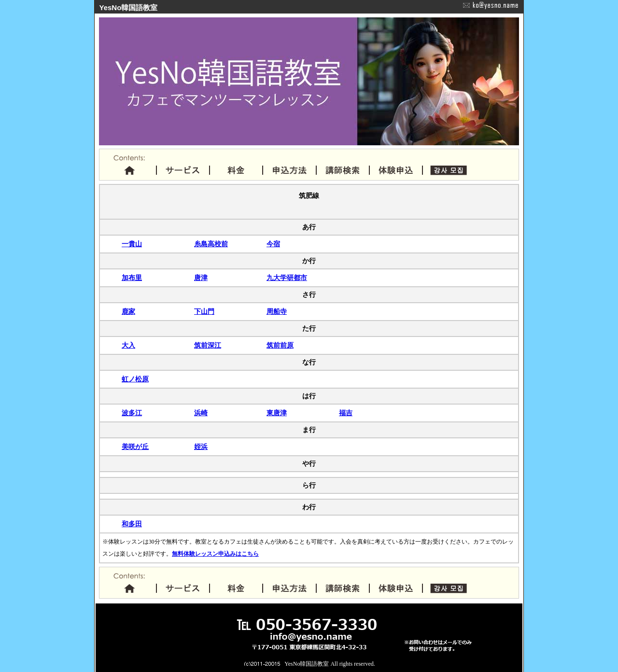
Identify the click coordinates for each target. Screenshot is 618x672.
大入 (128, 345)
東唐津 (277, 413)
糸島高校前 (211, 244)
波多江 (132, 413)
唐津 (201, 278)
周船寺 (277, 312)
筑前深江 (208, 345)
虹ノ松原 (135, 379)
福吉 (346, 413)
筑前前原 (280, 345)
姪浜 (201, 447)
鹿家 (128, 312)
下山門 (204, 312)
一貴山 (132, 244)
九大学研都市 (287, 278)
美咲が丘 (135, 447)
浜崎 (201, 413)
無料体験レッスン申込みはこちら (215, 554)
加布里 (132, 278)
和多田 (132, 524)
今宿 (273, 244)
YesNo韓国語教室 (307, 664)
